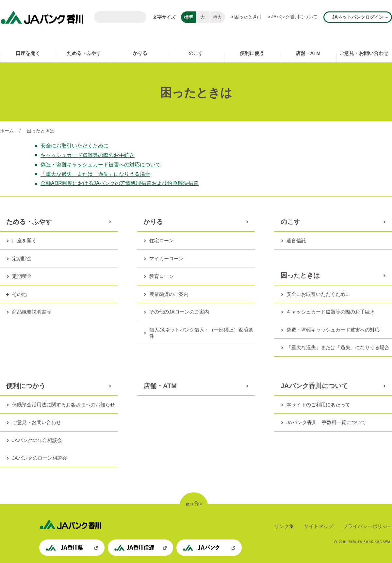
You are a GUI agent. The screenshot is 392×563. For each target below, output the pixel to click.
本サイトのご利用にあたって (318, 405)
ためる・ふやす (84, 53)
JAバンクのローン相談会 (40, 458)
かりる (140, 53)
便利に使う (252, 53)
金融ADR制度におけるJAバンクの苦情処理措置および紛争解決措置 (120, 183)
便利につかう (26, 386)
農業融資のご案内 (169, 294)
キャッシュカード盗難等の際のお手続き (88, 155)
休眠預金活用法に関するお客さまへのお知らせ (64, 405)
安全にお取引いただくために (74, 146)
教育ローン (162, 276)
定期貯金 (22, 258)
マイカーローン (166, 258)
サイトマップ (318, 526)
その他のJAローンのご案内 (179, 312)
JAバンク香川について (294, 17)
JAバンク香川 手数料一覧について (326, 422)
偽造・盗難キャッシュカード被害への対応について (101, 165)
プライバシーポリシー (367, 526)
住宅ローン (162, 240)
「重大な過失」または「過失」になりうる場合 (95, 174)
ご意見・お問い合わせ (364, 53)
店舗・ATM (308, 53)
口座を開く (28, 53)
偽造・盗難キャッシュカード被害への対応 (333, 330)
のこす (196, 53)
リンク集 (284, 526)
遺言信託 (296, 240)
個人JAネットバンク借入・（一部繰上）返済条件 (201, 333)
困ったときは (248, 17)
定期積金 (22, 276)
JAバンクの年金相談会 (37, 440)
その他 (19, 294)
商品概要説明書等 (32, 312)
